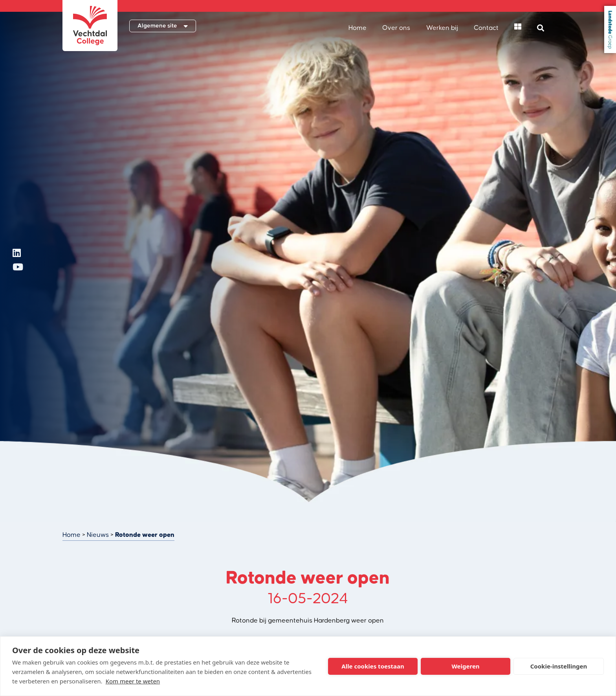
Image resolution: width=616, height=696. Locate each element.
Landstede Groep (610, 29)
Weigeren (465, 666)
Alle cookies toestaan (373, 666)
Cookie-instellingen (559, 666)
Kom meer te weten (133, 681)
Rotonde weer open (145, 535)
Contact (486, 28)
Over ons (396, 28)
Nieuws (98, 535)
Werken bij (442, 28)
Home (357, 28)
